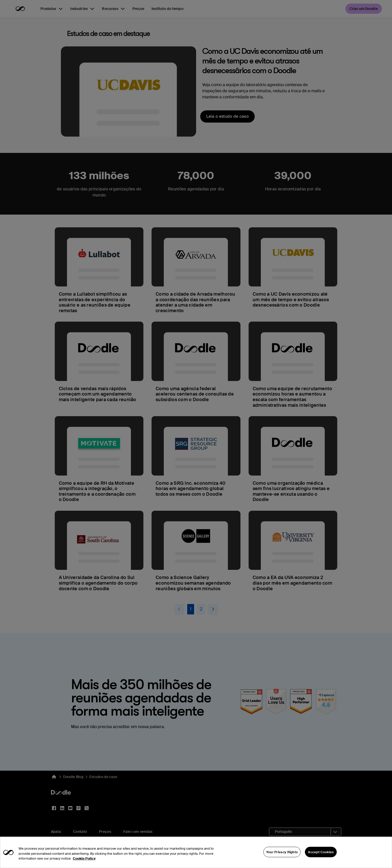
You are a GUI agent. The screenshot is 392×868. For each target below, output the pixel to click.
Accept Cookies (321, 859)
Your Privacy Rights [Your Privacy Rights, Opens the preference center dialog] (282, 859)
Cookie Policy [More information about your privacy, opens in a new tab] (84, 866)
